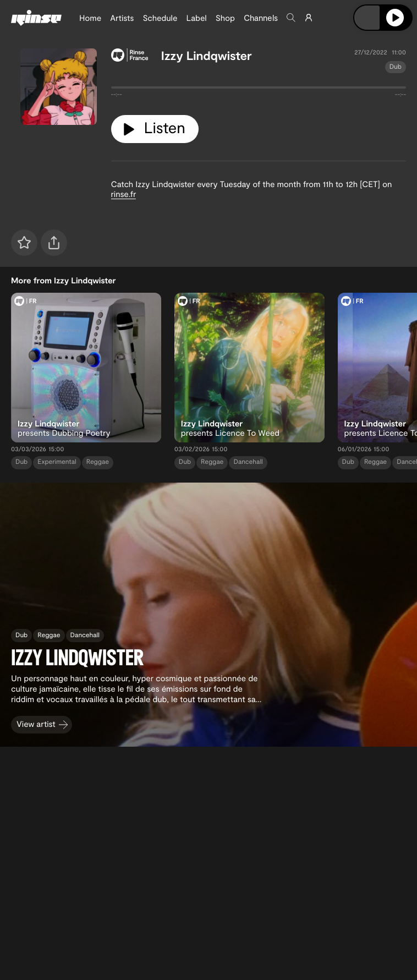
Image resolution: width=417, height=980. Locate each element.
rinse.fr (124, 194)
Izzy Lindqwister (207, 56)
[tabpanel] (259, 90)
